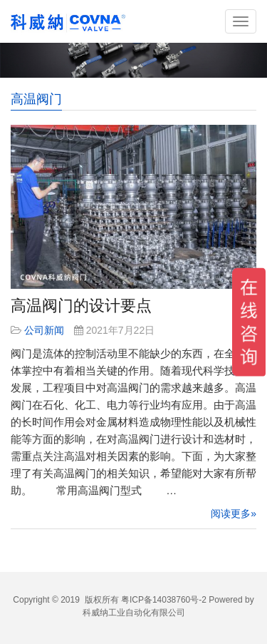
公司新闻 (44, 330)
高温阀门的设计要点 (81, 306)
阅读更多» (234, 513)
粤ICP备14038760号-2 (164, 600)
